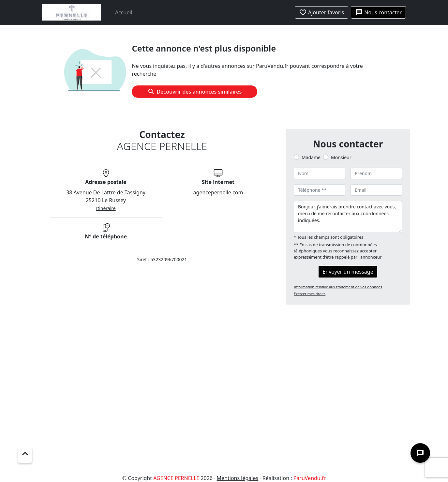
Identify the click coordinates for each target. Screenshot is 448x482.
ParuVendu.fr (310, 478)
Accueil (124, 12)
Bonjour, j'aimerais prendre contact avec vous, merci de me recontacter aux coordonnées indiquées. (348, 217)
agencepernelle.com (218, 192)
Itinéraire (106, 208)
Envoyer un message (348, 272)
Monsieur (341, 157)
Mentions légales (238, 478)
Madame (311, 157)
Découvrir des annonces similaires (194, 92)
